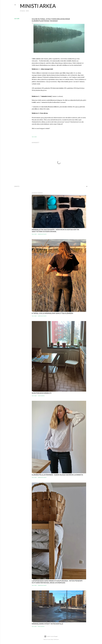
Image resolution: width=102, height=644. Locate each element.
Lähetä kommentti (42, 234)
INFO (27, 11)
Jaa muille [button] (17, 19)
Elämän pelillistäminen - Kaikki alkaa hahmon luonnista (57, 475)
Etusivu (23, 11)
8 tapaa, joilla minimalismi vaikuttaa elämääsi (52, 313)
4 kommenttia (41, 396)
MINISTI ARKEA (38, 6)
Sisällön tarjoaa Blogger (51, 636)
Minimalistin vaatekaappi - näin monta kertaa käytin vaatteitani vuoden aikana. (55, 230)
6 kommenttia (41, 626)
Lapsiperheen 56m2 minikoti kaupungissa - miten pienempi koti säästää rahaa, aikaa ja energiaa (57, 582)
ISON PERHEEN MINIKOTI (42, 393)
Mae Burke (56, 639)
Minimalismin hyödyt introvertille (47, 624)
